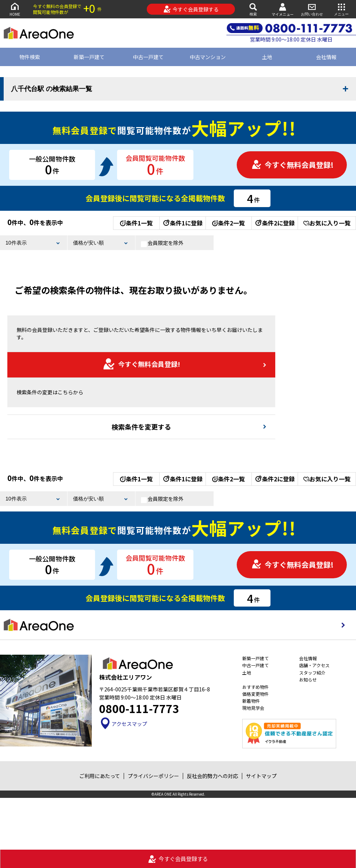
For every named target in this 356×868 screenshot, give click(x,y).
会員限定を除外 (162, 243)
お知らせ (308, 679)
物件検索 (30, 57)
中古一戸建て (148, 57)
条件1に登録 (182, 223)
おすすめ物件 (255, 687)
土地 (267, 57)
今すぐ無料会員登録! (293, 165)
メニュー (341, 9)
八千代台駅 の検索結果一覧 (52, 89)
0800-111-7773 (139, 708)
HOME (15, 9)
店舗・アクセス (314, 665)
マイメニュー (283, 9)
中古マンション (208, 57)
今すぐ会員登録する (191, 9)
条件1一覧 (136, 223)
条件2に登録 (275, 223)
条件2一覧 (228, 223)
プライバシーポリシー (153, 776)
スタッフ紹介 (312, 672)
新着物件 (251, 701)
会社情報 (308, 658)
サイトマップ (261, 776)
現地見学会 (253, 708)
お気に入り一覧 (327, 223)
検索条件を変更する (141, 427)
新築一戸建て (89, 57)
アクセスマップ (123, 724)
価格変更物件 (255, 694)
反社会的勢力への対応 (212, 776)
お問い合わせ (312, 9)
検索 (253, 9)
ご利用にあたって (100, 776)
